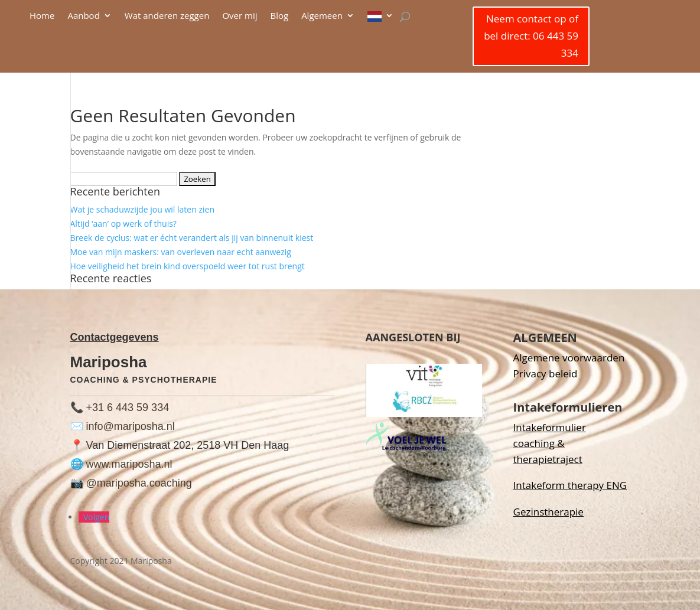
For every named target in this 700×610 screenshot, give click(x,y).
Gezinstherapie (548, 512)
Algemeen (322, 16)
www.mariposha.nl (129, 464)
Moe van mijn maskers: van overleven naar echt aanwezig (181, 252)
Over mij (240, 16)
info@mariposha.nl (131, 426)
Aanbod (83, 16)
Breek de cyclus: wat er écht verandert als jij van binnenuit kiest (192, 238)
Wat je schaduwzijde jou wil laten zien (142, 209)
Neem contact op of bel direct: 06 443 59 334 (531, 36)
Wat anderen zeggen (167, 16)
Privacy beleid (546, 373)
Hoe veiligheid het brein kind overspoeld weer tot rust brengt (188, 266)
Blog (279, 16)
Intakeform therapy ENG (570, 485)
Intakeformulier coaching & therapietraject (550, 443)
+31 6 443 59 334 (128, 407)
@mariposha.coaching (139, 483)
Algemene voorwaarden (569, 358)
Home (42, 16)
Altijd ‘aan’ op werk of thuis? (123, 224)
